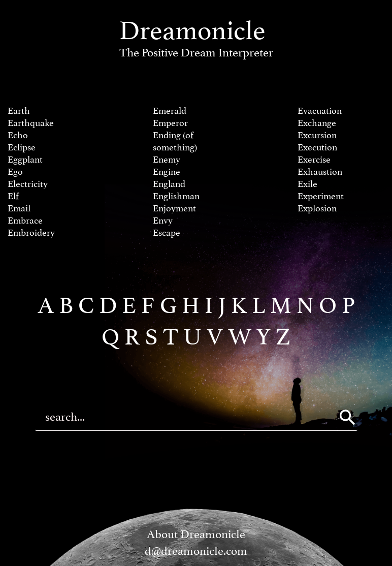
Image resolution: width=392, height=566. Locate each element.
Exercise (314, 160)
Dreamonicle (196, 37)
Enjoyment (174, 209)
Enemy (167, 160)
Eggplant (25, 160)
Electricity (28, 184)
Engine (167, 172)
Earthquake (31, 123)
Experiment (321, 196)
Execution (317, 148)
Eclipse (22, 148)
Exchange (317, 123)
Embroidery (31, 233)
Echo (18, 135)
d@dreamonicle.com (196, 551)
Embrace (25, 221)
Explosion (317, 209)
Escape (167, 233)
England (169, 184)
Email (19, 209)
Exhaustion (320, 172)
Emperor (170, 123)
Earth (19, 111)
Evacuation (320, 111)
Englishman (176, 196)
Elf (13, 196)
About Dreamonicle (196, 534)
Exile (307, 184)
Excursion (317, 135)
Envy (163, 221)
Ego (15, 172)
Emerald (170, 111)
